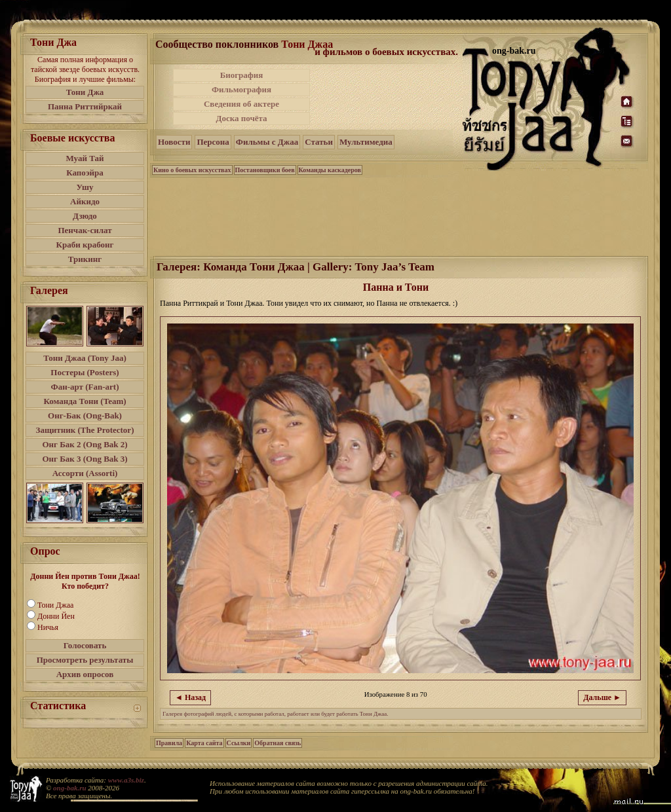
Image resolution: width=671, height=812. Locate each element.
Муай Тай (85, 158)
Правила (169, 743)
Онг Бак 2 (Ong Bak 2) (85, 444)
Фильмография (241, 89)
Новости (174, 142)
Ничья (48, 627)
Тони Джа (85, 92)
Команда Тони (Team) (85, 401)
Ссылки (239, 743)
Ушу (85, 187)
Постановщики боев (265, 170)
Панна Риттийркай (85, 106)
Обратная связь (278, 743)
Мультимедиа (366, 142)
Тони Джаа (55, 605)
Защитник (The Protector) (85, 430)
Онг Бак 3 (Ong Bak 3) (85, 459)
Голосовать (85, 645)
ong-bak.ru (69, 788)
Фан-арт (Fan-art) (85, 387)
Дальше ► (602, 697)
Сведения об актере (241, 104)
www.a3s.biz (126, 780)
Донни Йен (56, 616)
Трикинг (85, 259)
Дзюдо (85, 216)
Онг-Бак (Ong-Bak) (85, 415)
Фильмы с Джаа (267, 142)
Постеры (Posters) (85, 372)
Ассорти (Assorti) (85, 473)
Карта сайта (204, 743)
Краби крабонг (85, 245)
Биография (242, 75)
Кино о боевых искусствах (192, 170)
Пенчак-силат (85, 230)
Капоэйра (85, 173)
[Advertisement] (387, 97)
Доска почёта (241, 118)
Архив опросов (85, 674)
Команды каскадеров (330, 170)
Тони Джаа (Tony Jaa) (85, 358)
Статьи (319, 142)
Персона (213, 142)
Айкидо (85, 201)
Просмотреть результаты (85, 660)
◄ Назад (190, 697)
